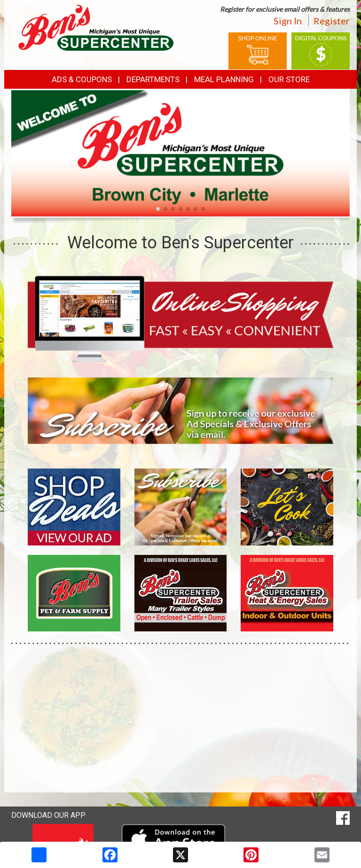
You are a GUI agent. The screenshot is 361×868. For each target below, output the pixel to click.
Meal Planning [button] (224, 79)
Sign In (288, 21)
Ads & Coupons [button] (82, 79)
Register (332, 21)
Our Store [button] (289, 79)
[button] (158, 209)
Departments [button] (153, 79)
